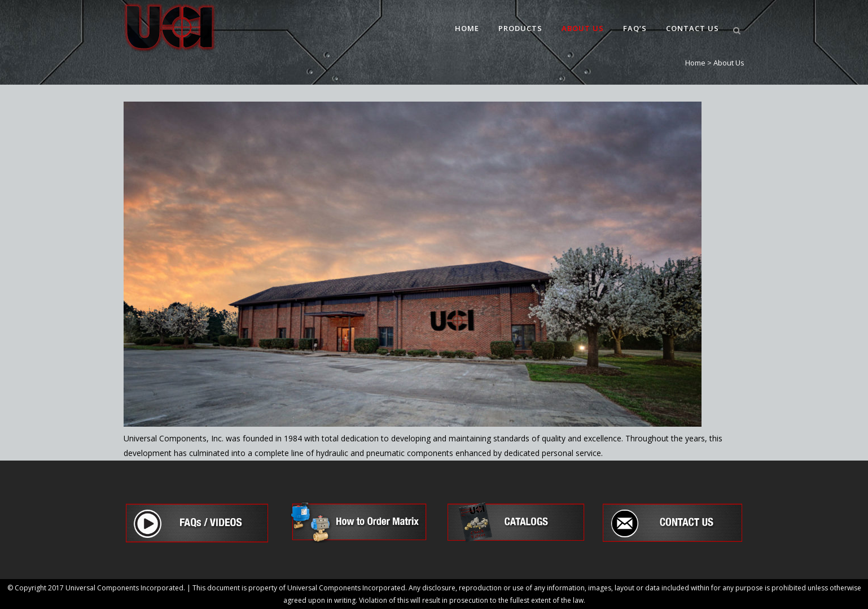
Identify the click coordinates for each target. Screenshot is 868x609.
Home (695, 63)
